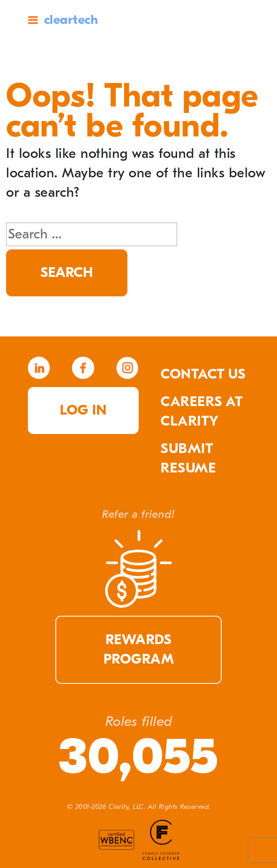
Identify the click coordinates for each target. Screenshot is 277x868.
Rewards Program (139, 649)
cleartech (71, 20)
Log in (83, 410)
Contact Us (203, 374)
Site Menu (33, 20)
